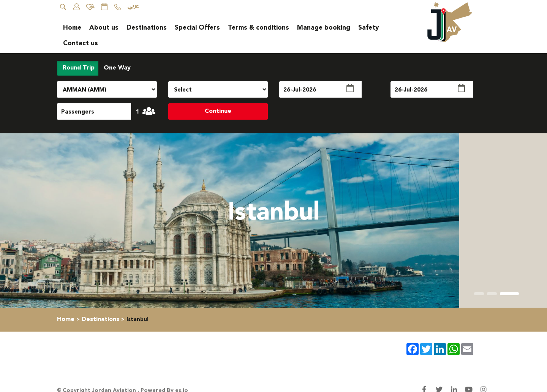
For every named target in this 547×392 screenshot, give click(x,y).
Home (72, 28)
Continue (218, 111)
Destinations (147, 28)
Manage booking (324, 28)
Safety (368, 28)
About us (104, 28)
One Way (116, 68)
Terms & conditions (258, 28)
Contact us (81, 43)
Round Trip (78, 68)
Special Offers (197, 28)
